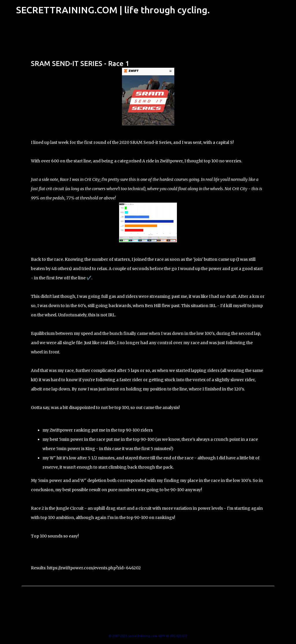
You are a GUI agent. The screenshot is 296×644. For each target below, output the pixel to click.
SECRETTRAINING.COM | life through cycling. (113, 10)
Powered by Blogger (148, 624)
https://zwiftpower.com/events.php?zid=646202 (94, 568)
